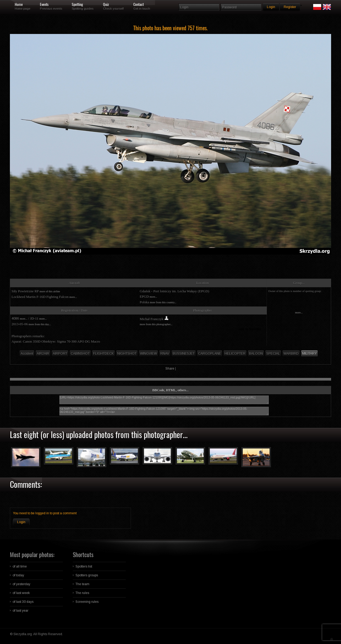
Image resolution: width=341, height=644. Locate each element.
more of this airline (50, 291)
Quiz (106, 5)
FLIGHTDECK (103, 354)
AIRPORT (60, 354)
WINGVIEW (148, 354)
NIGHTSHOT (127, 354)
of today (18, 575)
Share (170, 369)
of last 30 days (23, 602)
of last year (20, 611)
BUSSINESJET (184, 354)
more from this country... (163, 302)
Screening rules (87, 602)
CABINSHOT (80, 354)
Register (290, 7)
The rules (82, 593)
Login (21, 522)
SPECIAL (273, 354)
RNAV (165, 354)
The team (82, 584)
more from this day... (40, 324)
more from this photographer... (156, 324)
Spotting (77, 5)
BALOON (256, 354)
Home (19, 5)
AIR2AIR (43, 354)
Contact (139, 5)
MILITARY (309, 354)
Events (44, 5)
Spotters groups (87, 575)
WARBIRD (291, 354)
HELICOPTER (235, 354)
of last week (21, 593)
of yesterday (21, 584)
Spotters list (84, 566)
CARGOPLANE (210, 354)
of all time (20, 566)
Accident (27, 354)
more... (73, 297)
